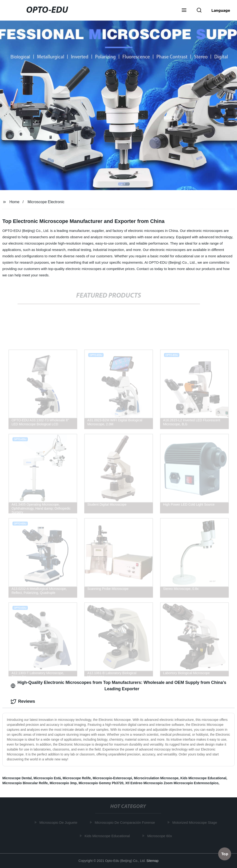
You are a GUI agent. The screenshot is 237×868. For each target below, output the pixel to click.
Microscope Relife (77, 778)
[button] (184, 11)
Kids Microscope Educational (203, 778)
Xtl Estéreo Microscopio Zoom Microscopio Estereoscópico (172, 783)
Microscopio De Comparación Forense (126, 822)
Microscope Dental (17, 778)
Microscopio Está (47, 778)
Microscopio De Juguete (59, 822)
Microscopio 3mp (63, 783)
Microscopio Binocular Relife (25, 783)
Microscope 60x (161, 836)
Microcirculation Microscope (156, 778)
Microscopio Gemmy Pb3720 (101, 783)
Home (14, 202)
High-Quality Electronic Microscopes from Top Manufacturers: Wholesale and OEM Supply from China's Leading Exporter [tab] (118, 686)
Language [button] (221, 10)
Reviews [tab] (23, 702)
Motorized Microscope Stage (196, 822)
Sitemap (152, 861)
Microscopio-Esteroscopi (112, 778)
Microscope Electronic (46, 202)
